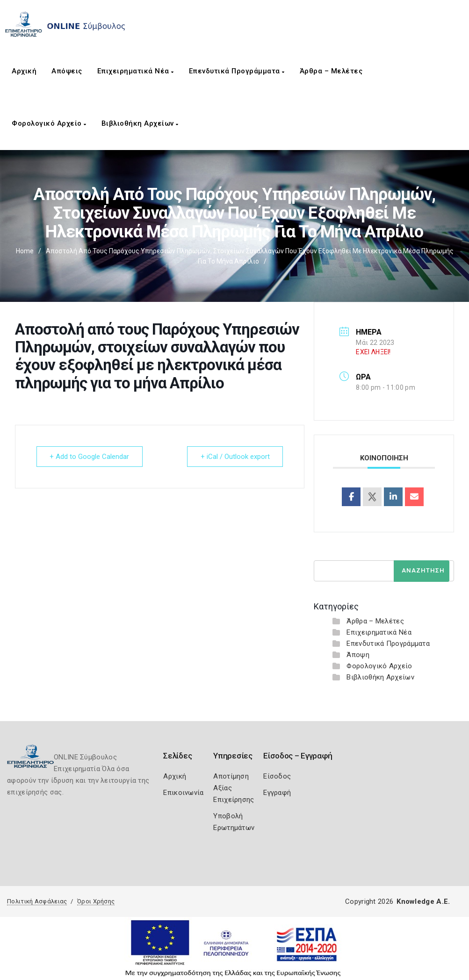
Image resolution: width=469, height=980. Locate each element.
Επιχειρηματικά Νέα (136, 71)
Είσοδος (277, 776)
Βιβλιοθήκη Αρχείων (140, 123)
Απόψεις (67, 71)
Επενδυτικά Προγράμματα (237, 71)
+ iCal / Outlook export (235, 457)
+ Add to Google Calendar (90, 457)
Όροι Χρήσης (96, 901)
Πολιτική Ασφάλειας (37, 901)
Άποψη (358, 655)
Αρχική (24, 71)
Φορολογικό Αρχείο (49, 123)
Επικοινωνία (183, 793)
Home (25, 251)
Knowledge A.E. (423, 901)
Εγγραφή (277, 793)
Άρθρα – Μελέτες (331, 71)
